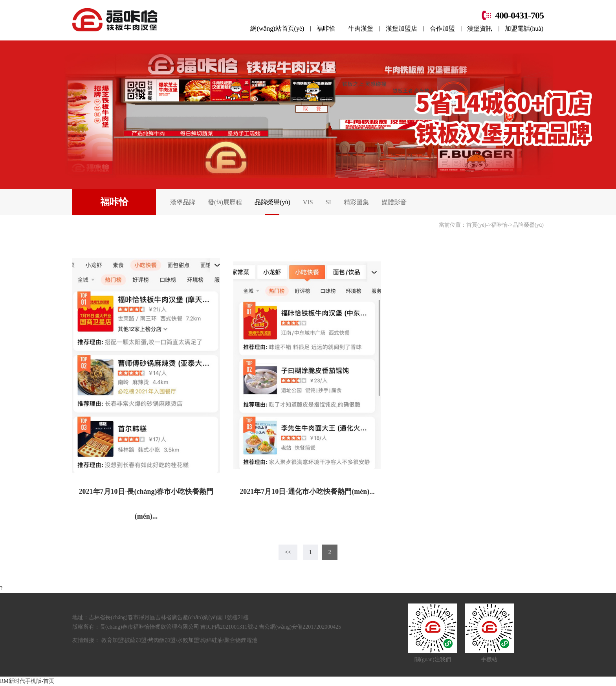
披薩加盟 (136, 640)
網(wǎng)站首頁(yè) (277, 28)
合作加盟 (442, 28)
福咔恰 (326, 28)
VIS (308, 202)
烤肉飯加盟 (162, 640)
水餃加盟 (188, 640)
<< (288, 552)
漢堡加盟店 (401, 28)
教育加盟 (112, 640)
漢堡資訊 (480, 28)
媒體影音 (394, 202)
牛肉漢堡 (361, 28)
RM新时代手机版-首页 (27, 681)
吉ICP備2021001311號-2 (229, 627)
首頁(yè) (476, 225)
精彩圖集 (356, 202)
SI (328, 202)
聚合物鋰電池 (241, 640)
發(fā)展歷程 (225, 202)
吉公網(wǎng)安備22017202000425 (300, 627)
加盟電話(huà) (524, 28)
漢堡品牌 (183, 202)
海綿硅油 (212, 640)
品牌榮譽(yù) (272, 202)
